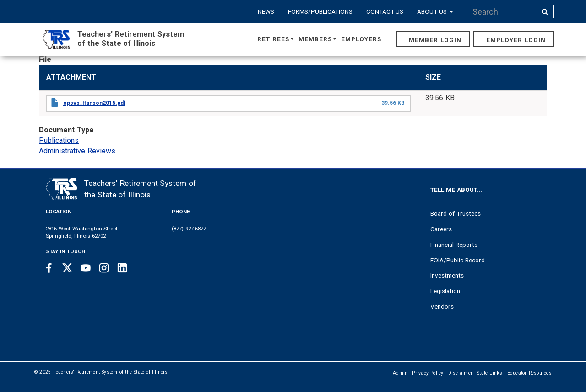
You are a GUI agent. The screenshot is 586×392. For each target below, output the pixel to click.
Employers (361, 39)
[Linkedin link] (122, 268)
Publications (59, 140)
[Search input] (504, 11)
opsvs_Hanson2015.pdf (94, 103)
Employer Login (516, 40)
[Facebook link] (49, 268)
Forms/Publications (320, 11)
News (266, 11)
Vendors (442, 306)
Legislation (445, 291)
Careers (441, 229)
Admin (400, 373)
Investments (447, 275)
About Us (435, 11)
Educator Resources (529, 373)
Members (317, 39)
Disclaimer (461, 373)
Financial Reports (454, 245)
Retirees (276, 39)
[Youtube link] (86, 268)
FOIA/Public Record (458, 260)
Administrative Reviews (77, 151)
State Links (490, 373)
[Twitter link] (67, 268)
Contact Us (385, 11)
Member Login (435, 40)
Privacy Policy (428, 373)
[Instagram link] (104, 268)
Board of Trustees (456, 213)
